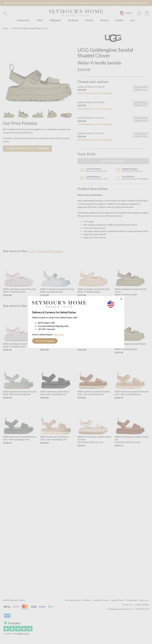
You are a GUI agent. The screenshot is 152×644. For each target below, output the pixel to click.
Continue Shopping (45, 341)
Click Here (59, 334)
